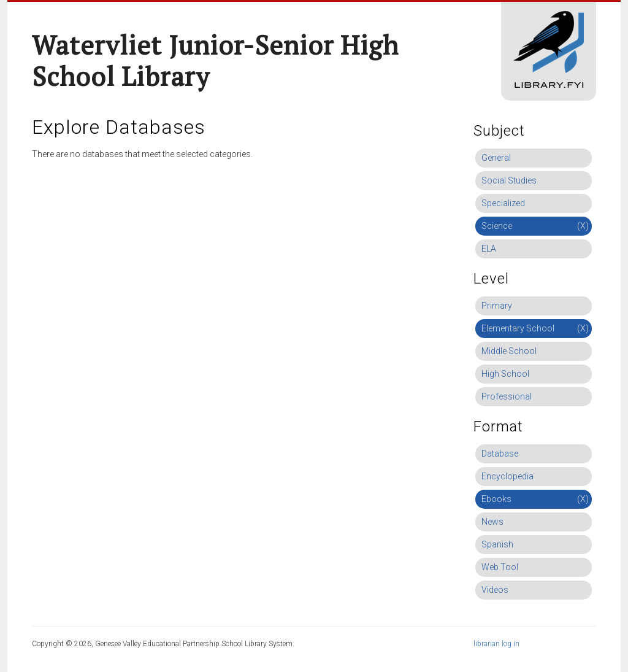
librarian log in (496, 644)
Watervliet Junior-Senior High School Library (215, 60)
